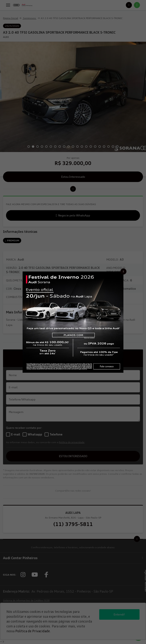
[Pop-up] (73, 322)
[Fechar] (123, 271)
